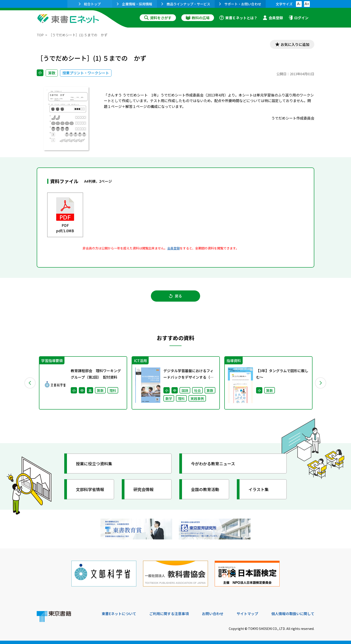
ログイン (298, 18)
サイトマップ (247, 614)
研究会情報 (143, 489)
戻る (175, 296)
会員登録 (273, 18)
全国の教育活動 (205, 489)
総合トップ (90, 4)
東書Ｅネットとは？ (238, 18)
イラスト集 (259, 489)
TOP (40, 35)
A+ (307, 4)
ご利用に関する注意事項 (169, 614)
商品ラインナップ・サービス (186, 4)
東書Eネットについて (119, 614)
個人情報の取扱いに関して (293, 614)
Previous (30, 383)
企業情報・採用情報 (135, 4)
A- (299, 4)
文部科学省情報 (90, 489)
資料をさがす (158, 18)
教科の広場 (198, 18)
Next (321, 383)
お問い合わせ (213, 614)
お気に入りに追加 (295, 44)
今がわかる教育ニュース (213, 464)
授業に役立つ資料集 (94, 464)
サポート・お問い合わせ (240, 4)
